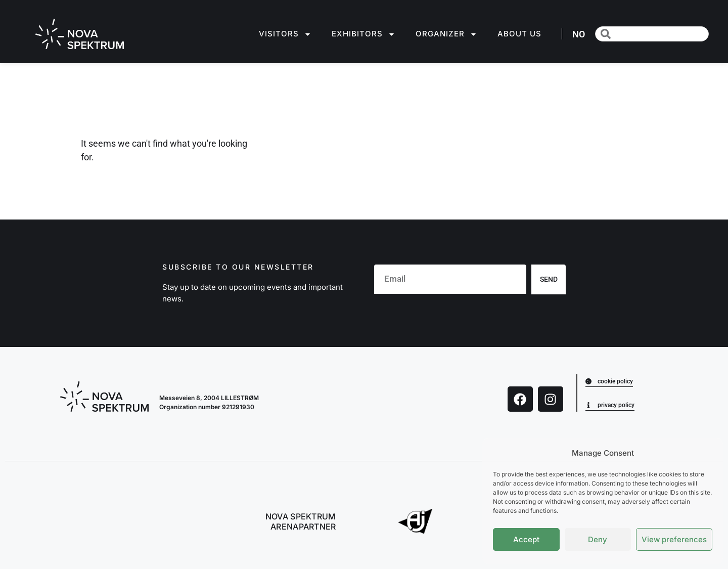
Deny (598, 539)
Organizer (446, 34)
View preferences (674, 539)
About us (519, 34)
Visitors (285, 34)
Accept (526, 539)
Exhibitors (363, 34)
